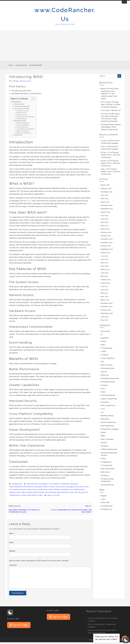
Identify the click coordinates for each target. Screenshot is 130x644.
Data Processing (107, 367)
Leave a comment (53, 497)
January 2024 (106, 238)
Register (104, 498)
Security (24, 491)
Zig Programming (107, 486)
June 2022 (105, 275)
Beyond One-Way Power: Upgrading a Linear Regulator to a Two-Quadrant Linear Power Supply (110, 95)
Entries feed (105, 504)
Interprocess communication (37, 491)
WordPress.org (106, 511)
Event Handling (21, 120)
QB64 (103, 438)
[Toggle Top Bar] (124, 4)
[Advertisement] (65, 47)
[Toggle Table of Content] (32, 101)
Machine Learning (107, 417)
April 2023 (105, 268)
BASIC (103, 346)
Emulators (105, 387)
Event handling (51, 494)
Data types (74, 486)
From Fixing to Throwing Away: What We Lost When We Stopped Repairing (111, 106)
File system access (82, 488)
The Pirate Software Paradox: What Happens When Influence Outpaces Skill (111, 129)
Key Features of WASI (22, 110)
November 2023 (107, 244)
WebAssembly (79, 491)
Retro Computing (107, 441)
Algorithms (105, 340)
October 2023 (106, 248)
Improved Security (22, 129)
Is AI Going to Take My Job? (111, 112)
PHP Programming (108, 427)
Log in (103, 501)
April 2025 (105, 200)
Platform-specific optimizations (54, 488)
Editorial (104, 373)
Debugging (70, 488)
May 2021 (104, 295)
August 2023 (106, 254)
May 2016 (104, 322)
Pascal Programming (108, 424)
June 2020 (105, 319)
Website (12, 553)
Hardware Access (22, 117)
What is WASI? (19, 106)
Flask (103, 390)
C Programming (107, 350)
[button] (10, 614)
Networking (105, 421)
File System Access (23, 112)
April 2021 (105, 298)
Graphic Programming (109, 400)
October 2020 (106, 312)
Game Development (108, 397)
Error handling (15, 491)
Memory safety (37, 497)
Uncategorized (21, 67)
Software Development (109, 451)
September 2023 (107, 251)
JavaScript (30, 486)
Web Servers (106, 474)
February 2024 (106, 234)
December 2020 (107, 305)
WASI (30, 497)
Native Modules (63, 494)
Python (103, 434)
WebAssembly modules (18, 497)
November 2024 (107, 207)
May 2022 (105, 278)
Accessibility (106, 333)
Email (12, 544)
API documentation (41, 486)
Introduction (17, 103)
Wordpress (105, 477)
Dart (102, 363)
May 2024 (105, 224)
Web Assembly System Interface (33, 494)
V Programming (107, 467)
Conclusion (18, 137)
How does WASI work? (22, 108)
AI (102, 336)
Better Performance (23, 125)
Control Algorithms (108, 360)
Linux (103, 411)
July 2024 (105, 217)
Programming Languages (110, 431)
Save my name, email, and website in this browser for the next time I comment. (39, 562)
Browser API (83, 494)
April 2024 (105, 227)
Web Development (16, 488)
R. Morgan (15, 83)
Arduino (104, 343)
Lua (102, 414)
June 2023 (105, 261)
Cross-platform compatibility (59, 486)
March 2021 (105, 302)
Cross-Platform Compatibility (25, 131)
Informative (105, 404)
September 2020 (107, 315)
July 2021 (104, 288)
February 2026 (106, 190)
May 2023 (105, 265)
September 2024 (107, 211)
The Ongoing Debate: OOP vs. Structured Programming (111, 157)
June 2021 (105, 292)
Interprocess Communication (25, 118)
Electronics (105, 377)
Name (12, 535)
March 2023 (105, 271)
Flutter (103, 394)
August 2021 (105, 285)
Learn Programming (108, 407)
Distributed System (108, 370)
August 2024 (106, 214)
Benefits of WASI (20, 123)
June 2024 (105, 221)
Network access (15, 494)
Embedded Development (110, 380)
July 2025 (105, 197)
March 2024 (105, 231)
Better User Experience (24, 135)
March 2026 (105, 187)
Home (11, 67)
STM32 (103, 460)
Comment (14, 567)
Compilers (105, 357)
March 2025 (105, 204)
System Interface (54, 491)
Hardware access (67, 491)
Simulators (105, 448)
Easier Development (23, 133)
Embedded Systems (108, 384)
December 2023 (107, 241)
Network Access (22, 115)
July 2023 (105, 258)
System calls (74, 494)
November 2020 (107, 308)
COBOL (104, 353)
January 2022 (106, 281)
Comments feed (107, 508)
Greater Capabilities (23, 127)
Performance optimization (33, 488)
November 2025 (107, 194)
